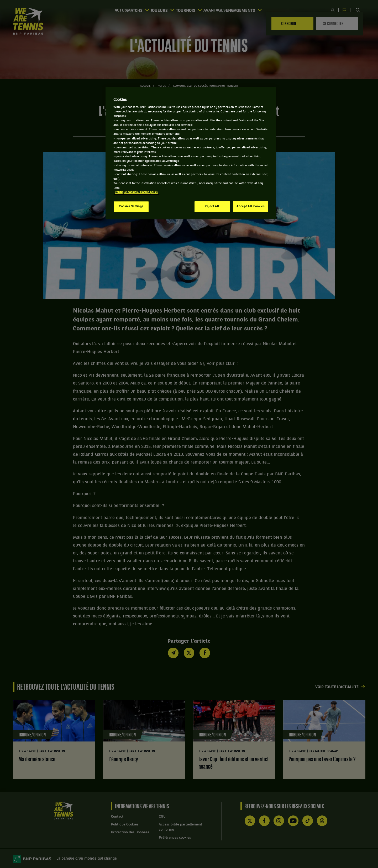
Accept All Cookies (250, 206)
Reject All (212, 206)
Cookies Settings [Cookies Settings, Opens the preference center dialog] (131, 206)
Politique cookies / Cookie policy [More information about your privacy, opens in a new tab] (136, 192)
